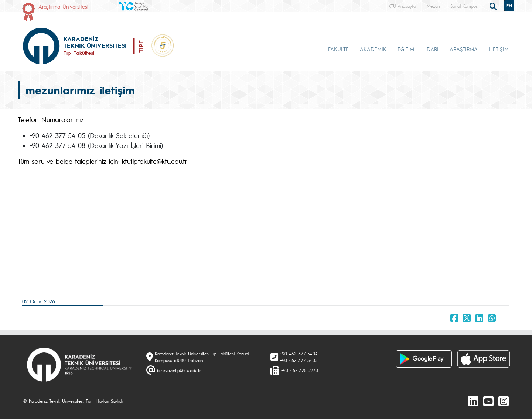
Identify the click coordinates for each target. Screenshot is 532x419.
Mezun (433, 6)
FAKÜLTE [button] (338, 49)
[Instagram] (504, 401)
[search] (494, 6)
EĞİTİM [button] (406, 49)
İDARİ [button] (432, 49)
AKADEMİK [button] (373, 49)
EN (509, 6)
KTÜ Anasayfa (402, 6)
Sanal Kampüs (464, 6)
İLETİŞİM (499, 49)
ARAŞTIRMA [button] (464, 49)
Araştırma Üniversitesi (63, 6)
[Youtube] (488, 401)
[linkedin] (473, 401)
